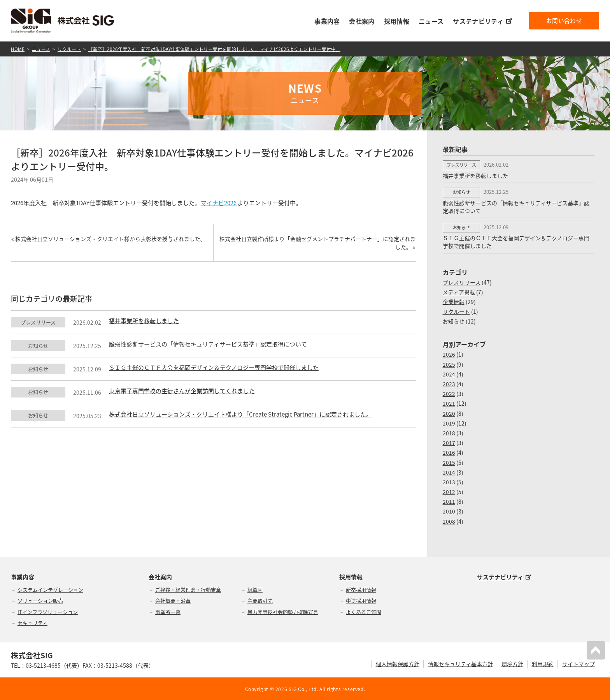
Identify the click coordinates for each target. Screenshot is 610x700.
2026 (449, 354)
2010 (449, 511)
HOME (18, 49)
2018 (449, 432)
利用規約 (543, 663)
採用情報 (397, 21)
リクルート (69, 49)
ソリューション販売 (40, 600)
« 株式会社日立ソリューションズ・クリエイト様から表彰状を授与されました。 (108, 239)
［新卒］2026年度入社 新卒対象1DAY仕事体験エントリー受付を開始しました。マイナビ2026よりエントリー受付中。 (214, 49)
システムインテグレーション (50, 589)
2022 (449, 393)
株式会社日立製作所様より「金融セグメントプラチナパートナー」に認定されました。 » (318, 243)
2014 (449, 471)
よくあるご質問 (364, 611)
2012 (449, 491)
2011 (449, 501)
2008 (449, 521)
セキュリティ (32, 622)
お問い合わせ (564, 20)
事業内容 (327, 21)
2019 (449, 422)
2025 (449, 364)
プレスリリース (462, 281)
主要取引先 (260, 600)
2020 (449, 413)
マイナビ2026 (219, 203)
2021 (449, 403)
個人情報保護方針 (398, 663)
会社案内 (362, 21)
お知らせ (454, 321)
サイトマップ (578, 663)
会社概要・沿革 (173, 600)
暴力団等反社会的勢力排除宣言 (283, 611)
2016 (449, 452)
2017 (449, 442)
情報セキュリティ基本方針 (460, 663)
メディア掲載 (459, 291)
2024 (449, 373)
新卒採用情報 (361, 589)
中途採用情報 (361, 600)
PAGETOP (596, 650)
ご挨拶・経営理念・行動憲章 (188, 589)
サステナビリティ (482, 21)
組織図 (255, 589)
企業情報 (454, 301)
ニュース (431, 21)
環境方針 (512, 663)
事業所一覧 (168, 611)
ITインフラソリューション (48, 611)
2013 (449, 481)
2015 (449, 462)
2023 (449, 383)
